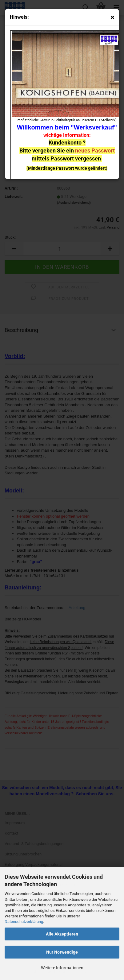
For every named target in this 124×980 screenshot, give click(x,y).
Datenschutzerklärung (24, 922)
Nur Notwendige (62, 952)
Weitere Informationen (62, 968)
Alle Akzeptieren (62, 934)
